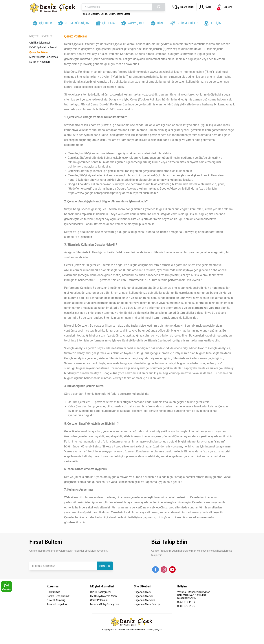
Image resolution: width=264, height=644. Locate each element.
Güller (112, 14)
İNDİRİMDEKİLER (187, 23)
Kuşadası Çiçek (142, 592)
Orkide (104, 14)
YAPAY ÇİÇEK (136, 23)
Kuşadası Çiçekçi (143, 596)
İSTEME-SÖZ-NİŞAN (77, 23)
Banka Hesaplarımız (58, 596)
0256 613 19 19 (186, 602)
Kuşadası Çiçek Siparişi (147, 604)
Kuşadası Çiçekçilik (145, 600)
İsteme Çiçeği (123, 14)
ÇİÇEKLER (45, 23)
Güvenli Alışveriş (56, 600)
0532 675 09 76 (186, 606)
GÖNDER (105, 566)
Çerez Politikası (38, 52)
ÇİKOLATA (109, 23)
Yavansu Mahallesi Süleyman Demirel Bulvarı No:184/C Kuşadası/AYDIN (194, 595)
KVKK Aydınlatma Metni (43, 47)
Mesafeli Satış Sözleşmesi (44, 57)
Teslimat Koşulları (57, 604)
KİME (161, 23)
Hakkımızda (53, 592)
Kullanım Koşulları (40, 62)
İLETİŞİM (216, 23)
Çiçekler (95, 14)
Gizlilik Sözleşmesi (40, 43)
